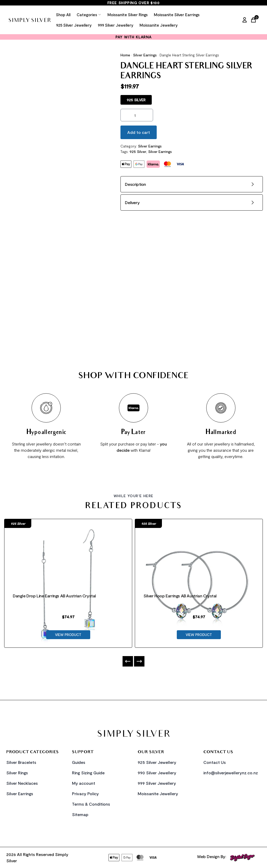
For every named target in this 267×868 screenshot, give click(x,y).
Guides (79, 762)
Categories (89, 15)
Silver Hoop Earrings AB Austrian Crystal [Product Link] (180, 596)
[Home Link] (30, 20)
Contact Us (215, 762)
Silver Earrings (145, 55)
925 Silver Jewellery (74, 25)
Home (125, 55)
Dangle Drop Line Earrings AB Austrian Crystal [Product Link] (54, 596)
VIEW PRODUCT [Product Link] (68, 635)
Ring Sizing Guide (88, 773)
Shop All (63, 15)
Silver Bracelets (21, 762)
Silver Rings (17, 773)
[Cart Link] (254, 20)
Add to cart (139, 132)
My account (84, 783)
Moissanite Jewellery (159, 25)
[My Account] (245, 20)
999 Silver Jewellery (116, 25)
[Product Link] (68, 552)
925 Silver (138, 151)
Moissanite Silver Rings (128, 15)
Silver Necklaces (22, 783)
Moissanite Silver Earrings (177, 15)
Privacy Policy (85, 793)
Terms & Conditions (91, 804)
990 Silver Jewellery (157, 773)
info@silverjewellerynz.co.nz (231, 773)
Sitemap (80, 814)
